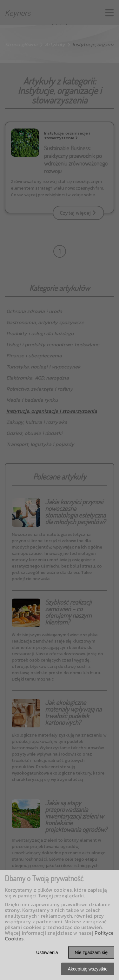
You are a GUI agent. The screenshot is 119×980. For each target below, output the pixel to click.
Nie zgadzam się (91, 952)
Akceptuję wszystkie (88, 969)
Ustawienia (47, 952)
